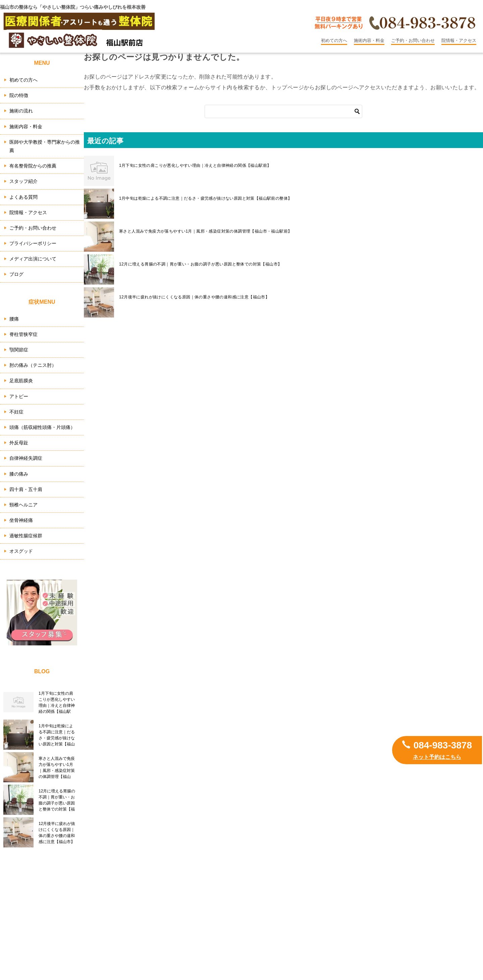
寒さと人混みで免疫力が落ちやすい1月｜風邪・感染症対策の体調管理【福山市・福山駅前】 (205, 231)
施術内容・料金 (369, 40)
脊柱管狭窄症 (23, 334)
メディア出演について (33, 259)
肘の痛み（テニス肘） (33, 365)
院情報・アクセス (459, 40)
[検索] (283, 111)
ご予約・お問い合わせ (413, 40)
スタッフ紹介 (23, 181)
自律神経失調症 (26, 458)
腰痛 (14, 319)
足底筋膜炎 (21, 381)
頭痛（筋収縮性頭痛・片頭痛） (42, 427)
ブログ (16, 274)
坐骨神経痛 (21, 520)
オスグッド (21, 551)
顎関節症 (19, 350)
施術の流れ (21, 111)
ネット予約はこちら (437, 757)
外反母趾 (19, 443)
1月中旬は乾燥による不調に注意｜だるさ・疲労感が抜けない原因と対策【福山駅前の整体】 (205, 198)
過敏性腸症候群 (26, 536)
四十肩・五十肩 (26, 489)
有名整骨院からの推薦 (33, 166)
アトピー (19, 396)
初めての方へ (334, 40)
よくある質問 (23, 197)
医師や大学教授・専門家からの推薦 (45, 146)
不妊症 (16, 412)
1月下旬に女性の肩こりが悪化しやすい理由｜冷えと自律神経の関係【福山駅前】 (195, 165)
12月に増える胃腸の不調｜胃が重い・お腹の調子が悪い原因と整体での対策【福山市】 (200, 264)
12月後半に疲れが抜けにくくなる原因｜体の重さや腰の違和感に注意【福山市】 (194, 297)
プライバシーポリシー (33, 243)
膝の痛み (19, 474)
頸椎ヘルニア (23, 505)
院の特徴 (19, 95)
